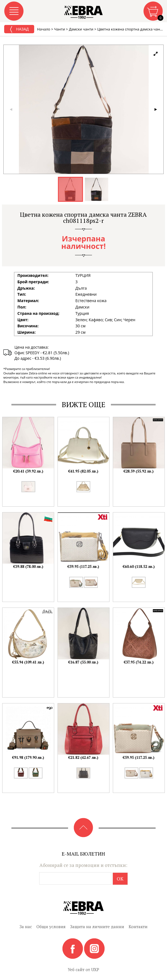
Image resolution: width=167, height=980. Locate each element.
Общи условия (51, 927)
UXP (95, 969)
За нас (26, 927)
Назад (19, 29)
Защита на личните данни (97, 927)
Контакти (138, 927)
